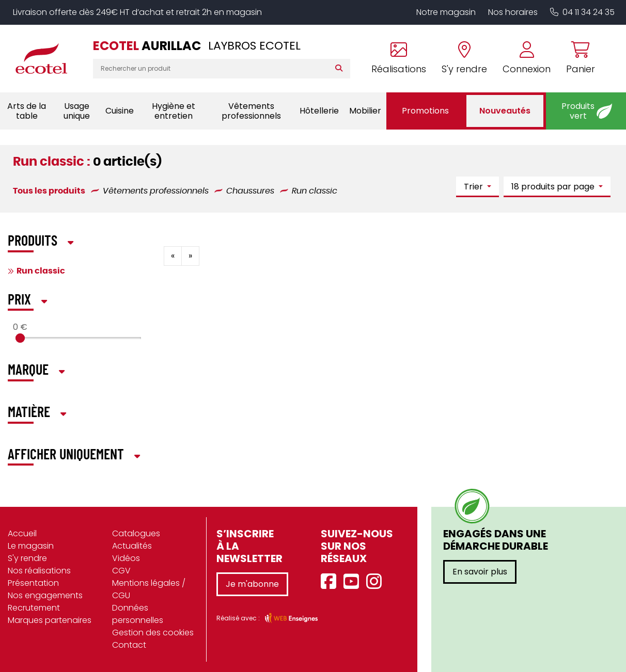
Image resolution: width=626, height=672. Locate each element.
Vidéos (126, 558)
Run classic (41, 271)
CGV (121, 571)
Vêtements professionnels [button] (251, 111)
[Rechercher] (341, 69)
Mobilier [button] (365, 111)
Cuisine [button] (120, 111)
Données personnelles (138, 614)
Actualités (132, 546)
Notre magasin (446, 12)
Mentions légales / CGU (149, 589)
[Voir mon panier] (577, 59)
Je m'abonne (252, 584)
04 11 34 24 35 (582, 12)
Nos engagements (45, 595)
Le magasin (31, 546)
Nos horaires (513, 12)
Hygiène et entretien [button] (174, 111)
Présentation (33, 583)
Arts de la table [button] (27, 111)
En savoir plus (480, 572)
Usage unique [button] (77, 111)
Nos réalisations (39, 571)
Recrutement (34, 608)
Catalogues (136, 533)
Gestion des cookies (153, 633)
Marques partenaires (50, 620)
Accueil (22, 533)
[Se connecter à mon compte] (527, 59)
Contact (129, 645)
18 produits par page (554, 187)
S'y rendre (27, 558)
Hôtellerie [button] (319, 111)
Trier (474, 187)
